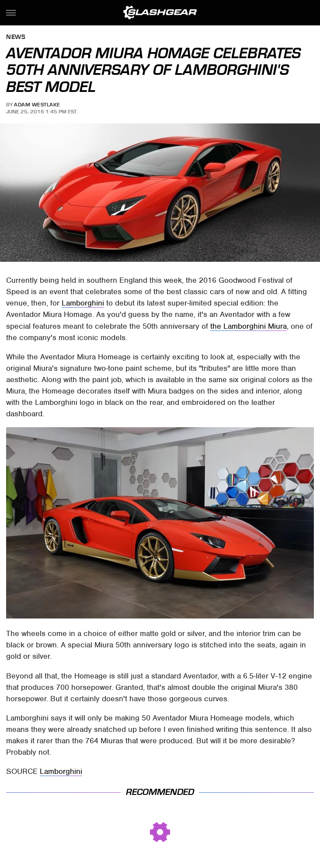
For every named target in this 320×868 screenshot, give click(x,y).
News (16, 37)
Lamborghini (83, 303)
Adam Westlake (37, 105)
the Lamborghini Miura (249, 326)
